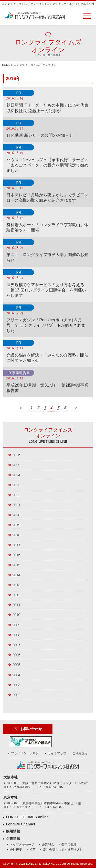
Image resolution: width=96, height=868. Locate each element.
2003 (16, 685)
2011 (16, 605)
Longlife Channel (20, 824)
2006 (16, 655)
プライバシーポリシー (26, 753)
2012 (16, 595)
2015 (16, 565)
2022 (16, 495)
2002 (16, 695)
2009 (16, 625)
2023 (16, 485)
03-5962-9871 (22, 807)
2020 (16, 515)
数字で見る (69, 845)
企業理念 (48, 845)
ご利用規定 (80, 753)
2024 (16, 475)
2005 (16, 665)
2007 (16, 645)
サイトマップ (57, 753)
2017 (16, 545)
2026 (16, 455)
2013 (16, 585)
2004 (16, 675)
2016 (16, 555)
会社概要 (16, 850)
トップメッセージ (22, 845)
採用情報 (13, 831)
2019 (16, 525)
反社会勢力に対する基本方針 (63, 850)
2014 (16, 575)
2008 (16, 635)
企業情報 (13, 838)
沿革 (33, 850)
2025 (16, 465)
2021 (16, 505)
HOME (6, 65)
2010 (16, 615)
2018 (16, 535)
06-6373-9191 (22, 787)
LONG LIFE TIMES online (27, 817)
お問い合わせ (28, 729)
